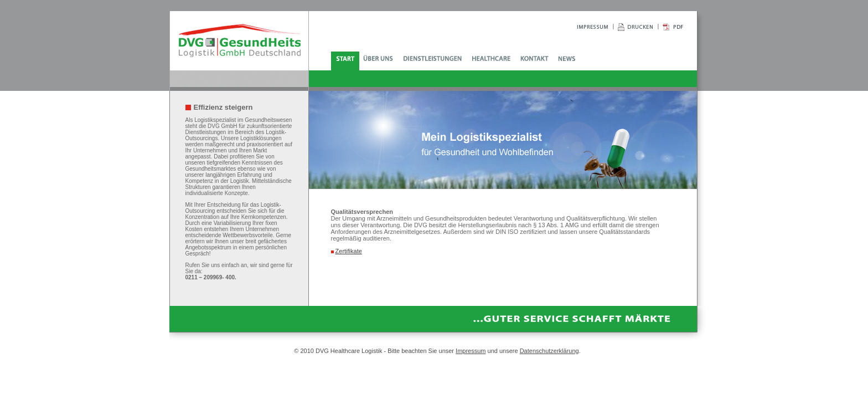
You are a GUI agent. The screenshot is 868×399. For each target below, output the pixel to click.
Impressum (471, 351)
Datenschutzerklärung (549, 351)
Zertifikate (349, 251)
